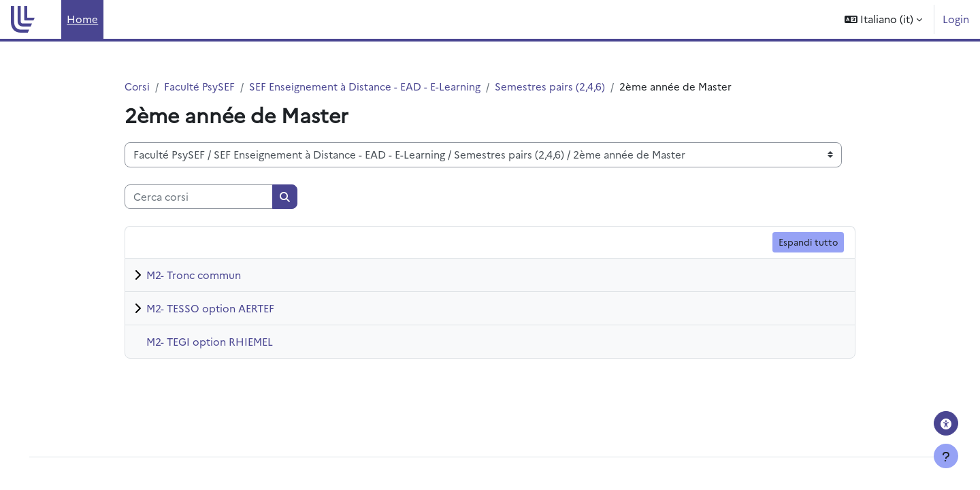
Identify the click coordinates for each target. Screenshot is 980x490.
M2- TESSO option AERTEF (210, 308)
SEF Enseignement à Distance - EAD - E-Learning (366, 86)
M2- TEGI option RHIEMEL (210, 341)
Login (956, 19)
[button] (883, 19)
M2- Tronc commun (194, 275)
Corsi (137, 86)
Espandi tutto (808, 242)
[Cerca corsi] (199, 197)
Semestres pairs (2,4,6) (551, 86)
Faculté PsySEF (200, 86)
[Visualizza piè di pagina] (946, 456)
